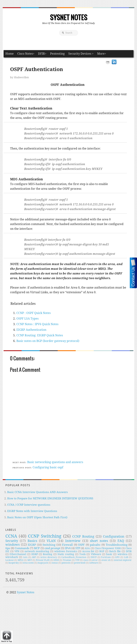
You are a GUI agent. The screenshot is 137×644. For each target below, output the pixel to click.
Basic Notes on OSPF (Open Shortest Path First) (37, 517)
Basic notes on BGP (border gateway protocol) (48, 341)
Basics (32, 541)
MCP (37, 548)
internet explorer (123, 560)
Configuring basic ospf (48, 467)
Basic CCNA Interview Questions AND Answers (37, 492)
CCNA (11, 536)
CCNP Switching (45, 536)
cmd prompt (52, 548)
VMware (96, 554)
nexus (55, 563)
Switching (49, 545)
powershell (80, 563)
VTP (77, 560)
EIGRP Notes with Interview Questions (32, 511)
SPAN (56, 560)
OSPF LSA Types (27, 319)
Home (10, 54)
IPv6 (68, 548)
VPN (17, 551)
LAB (126, 557)
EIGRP (32, 545)
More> (102, 54)
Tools (82, 554)
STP (78, 548)
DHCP (94, 557)
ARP (34, 557)
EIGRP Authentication (31, 330)
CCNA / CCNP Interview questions (29, 505)
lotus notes (28, 563)
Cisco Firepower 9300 (108, 548)
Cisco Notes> (26, 54)
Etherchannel (18, 554)
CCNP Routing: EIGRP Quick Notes (40, 335)
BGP (102, 551)
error (95, 560)
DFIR (129, 551)
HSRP (35, 554)
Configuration (114, 536)
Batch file (115, 551)
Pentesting (57, 54)
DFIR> (42, 54)
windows (13, 545)
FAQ (121, 541)
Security (12, 541)
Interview (73, 541)
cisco (86, 560)
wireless (122, 554)
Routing (48, 554)
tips (8, 548)
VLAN (51, 541)
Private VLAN (43, 560)
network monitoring (37, 551)
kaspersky (14, 563)
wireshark (12, 557)
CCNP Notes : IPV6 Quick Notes (37, 324)
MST (30, 560)
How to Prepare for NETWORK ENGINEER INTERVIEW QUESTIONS (50, 498)
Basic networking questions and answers (55, 462)
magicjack (43, 563)
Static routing (66, 554)
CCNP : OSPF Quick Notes (34, 313)
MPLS (21, 560)
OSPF (81, 545)
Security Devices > (81, 54)
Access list (88, 551)
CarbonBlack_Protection (74, 557)
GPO (117, 557)
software (94, 563)
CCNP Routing (83, 536)
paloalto (95, 545)
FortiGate (106, 557)
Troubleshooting (117, 545)
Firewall (67, 545)
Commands (22, 548)
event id (106, 560)
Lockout (10, 560)
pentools (66, 563)
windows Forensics (66, 551)
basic (109, 554)
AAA (25, 557)
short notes (99, 541)
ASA (87, 548)
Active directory (49, 557)
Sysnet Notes (69, 17)
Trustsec (67, 560)
